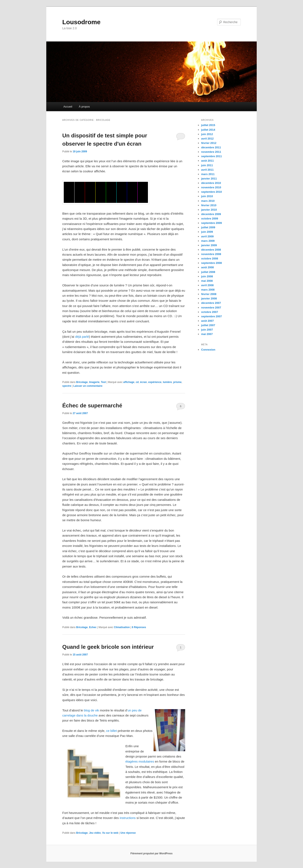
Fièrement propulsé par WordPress (151, 853)
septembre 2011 (211, 156)
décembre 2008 (211, 250)
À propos (84, 107)
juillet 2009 (208, 227)
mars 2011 (208, 174)
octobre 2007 (210, 312)
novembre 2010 (211, 187)
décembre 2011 (211, 147)
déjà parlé (82, 337)
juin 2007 (207, 330)
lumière (167, 382)
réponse (128, 833)
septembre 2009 (211, 223)
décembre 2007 (211, 303)
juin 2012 (207, 134)
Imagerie (94, 382)
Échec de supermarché (92, 405)
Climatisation (122, 627)
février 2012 (209, 143)
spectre (67, 386)
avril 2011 (207, 170)
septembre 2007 (211, 316)
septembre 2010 (211, 192)
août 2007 (207, 321)
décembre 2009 (211, 214)
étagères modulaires (140, 761)
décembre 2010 (211, 183)
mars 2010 (208, 201)
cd (137, 382)
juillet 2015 (208, 125)
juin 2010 (207, 196)
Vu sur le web (110, 833)
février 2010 (209, 205)
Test (103, 382)
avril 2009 (207, 236)
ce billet (111, 731)
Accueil (68, 107)
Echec (93, 627)
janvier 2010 (209, 210)
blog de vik (92, 710)
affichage (129, 382)
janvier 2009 (209, 245)
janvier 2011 (209, 179)
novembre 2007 (211, 308)
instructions (128, 818)
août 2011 (207, 161)
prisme (177, 382)
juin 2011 (207, 165)
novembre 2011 (211, 152)
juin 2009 (207, 232)
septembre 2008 (211, 263)
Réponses (139, 627)
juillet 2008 (208, 272)
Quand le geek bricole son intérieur (108, 647)
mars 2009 (208, 241)
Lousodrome (81, 22)
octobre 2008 (210, 259)
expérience (155, 382)
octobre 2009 (210, 219)
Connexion (208, 350)
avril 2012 (207, 139)
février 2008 (209, 294)
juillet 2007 (208, 325)
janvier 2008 (209, 298)
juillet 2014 (208, 130)
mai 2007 (207, 334)
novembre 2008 (211, 254)
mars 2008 (208, 290)
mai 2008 (207, 281)
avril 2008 (207, 285)
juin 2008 (207, 276)
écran (144, 382)
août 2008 (207, 267)
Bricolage (82, 382)
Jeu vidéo (95, 833)
